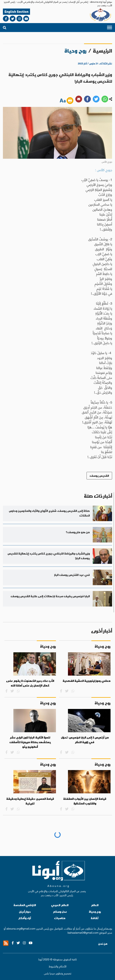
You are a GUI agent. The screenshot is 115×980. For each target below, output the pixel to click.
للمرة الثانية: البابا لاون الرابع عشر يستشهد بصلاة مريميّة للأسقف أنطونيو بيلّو (30, 742)
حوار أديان (25, 912)
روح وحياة (95, 912)
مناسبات (60, 918)
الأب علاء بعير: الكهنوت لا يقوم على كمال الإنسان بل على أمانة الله (30, 683)
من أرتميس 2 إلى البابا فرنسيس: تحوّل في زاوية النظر (85, 740)
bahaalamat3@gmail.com (83, 932)
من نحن (103, 944)
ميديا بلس (49, 973)
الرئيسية (103, 51)
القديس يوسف (99, 476)
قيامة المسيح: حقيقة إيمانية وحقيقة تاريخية (30, 801)
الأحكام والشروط (58, 966)
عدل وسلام (60, 912)
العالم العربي (60, 905)
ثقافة (95, 918)
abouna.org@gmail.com (21, 928)
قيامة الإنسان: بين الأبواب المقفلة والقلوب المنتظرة (85, 801)
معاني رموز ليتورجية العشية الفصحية (87, 681)
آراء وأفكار (25, 918)
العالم (95, 905)
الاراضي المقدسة (25, 905)
